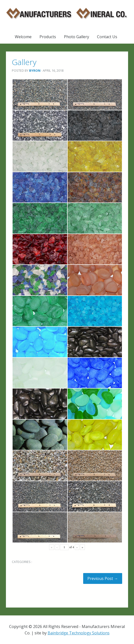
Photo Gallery (77, 37)
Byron (35, 70)
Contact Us (107, 37)
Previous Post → (103, 578)
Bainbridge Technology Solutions (79, 633)
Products (48, 37)
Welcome (23, 37)
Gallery (24, 62)
